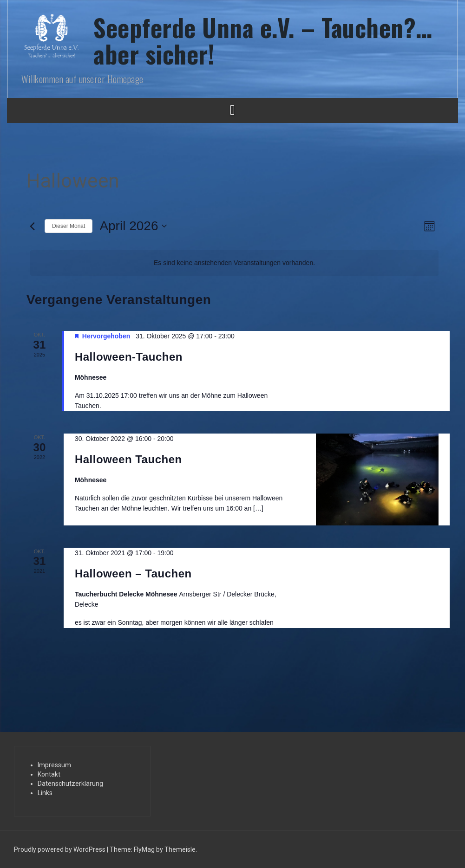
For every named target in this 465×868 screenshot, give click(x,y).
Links (45, 793)
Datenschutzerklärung (70, 784)
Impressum (54, 765)
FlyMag (144, 849)
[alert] (234, 263)
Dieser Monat (69, 226)
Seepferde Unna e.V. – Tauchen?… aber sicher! (263, 40)
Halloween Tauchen (128, 459)
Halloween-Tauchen (129, 357)
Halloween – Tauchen (133, 573)
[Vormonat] (32, 226)
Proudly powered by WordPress (60, 849)
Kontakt (49, 774)
